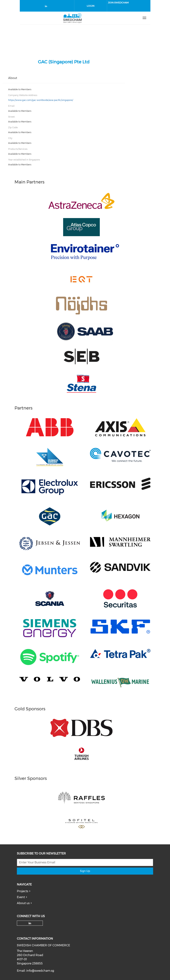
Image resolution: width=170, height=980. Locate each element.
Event (21, 897)
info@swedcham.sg (40, 971)
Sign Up (85, 871)
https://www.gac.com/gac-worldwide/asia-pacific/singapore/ (41, 100)
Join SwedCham (118, 3)
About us (23, 903)
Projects (22, 891)
